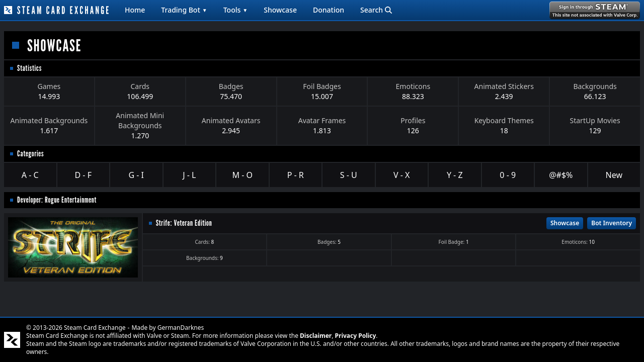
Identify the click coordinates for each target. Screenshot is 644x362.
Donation (329, 10)
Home (135, 10)
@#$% (561, 175)
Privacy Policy (356, 336)
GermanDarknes (181, 328)
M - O (243, 175)
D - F (83, 175)
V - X (401, 175)
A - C (30, 175)
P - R (296, 175)
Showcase (280, 10)
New (614, 175)
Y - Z (455, 175)
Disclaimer (316, 336)
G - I (136, 175)
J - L (189, 175)
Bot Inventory (612, 223)
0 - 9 (508, 175)
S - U (349, 175)
